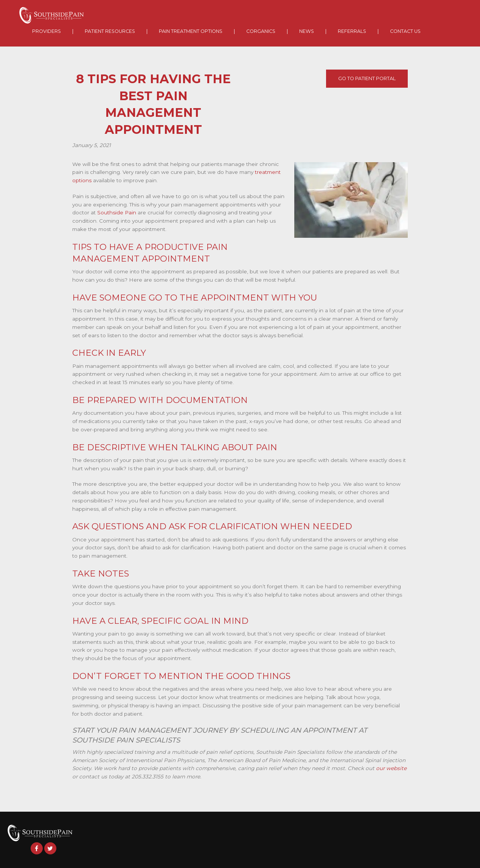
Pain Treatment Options (191, 31)
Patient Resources (110, 31)
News (307, 31)
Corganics (261, 31)
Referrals (352, 31)
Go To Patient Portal (367, 78)
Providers (47, 31)
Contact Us (405, 31)
